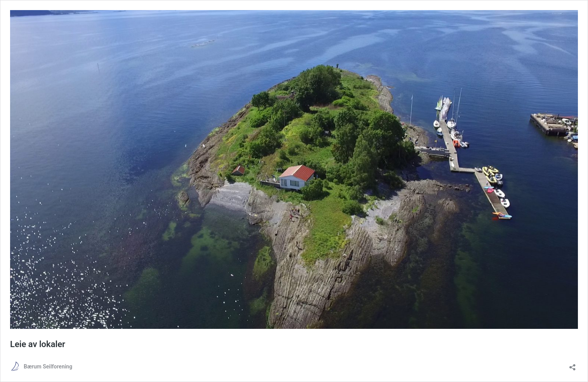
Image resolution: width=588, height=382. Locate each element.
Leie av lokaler (38, 344)
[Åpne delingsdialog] (572, 365)
